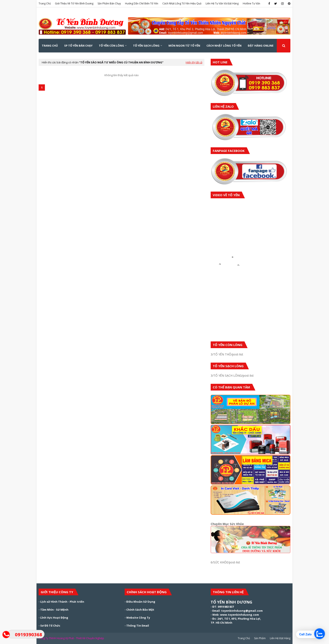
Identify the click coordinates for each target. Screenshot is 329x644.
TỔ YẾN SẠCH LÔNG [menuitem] (146, 46)
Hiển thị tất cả (194, 62)
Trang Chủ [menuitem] (50, 46)
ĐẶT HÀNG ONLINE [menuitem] (261, 46)
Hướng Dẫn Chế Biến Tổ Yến (142, 3)
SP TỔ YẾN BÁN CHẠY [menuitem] (78, 46)
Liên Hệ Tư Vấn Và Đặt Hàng (222, 3)
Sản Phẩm (260, 638)
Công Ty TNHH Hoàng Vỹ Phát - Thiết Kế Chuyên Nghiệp (71, 638)
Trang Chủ (45, 3)
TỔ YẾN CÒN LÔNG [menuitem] (111, 46)
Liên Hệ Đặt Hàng (280, 638)
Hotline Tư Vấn (251, 3)
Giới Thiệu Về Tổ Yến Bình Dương (74, 3)
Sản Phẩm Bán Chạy (109, 3)
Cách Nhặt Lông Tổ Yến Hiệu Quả (182, 3)
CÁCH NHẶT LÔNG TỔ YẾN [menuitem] (224, 46)
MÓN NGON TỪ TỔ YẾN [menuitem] (184, 46)
